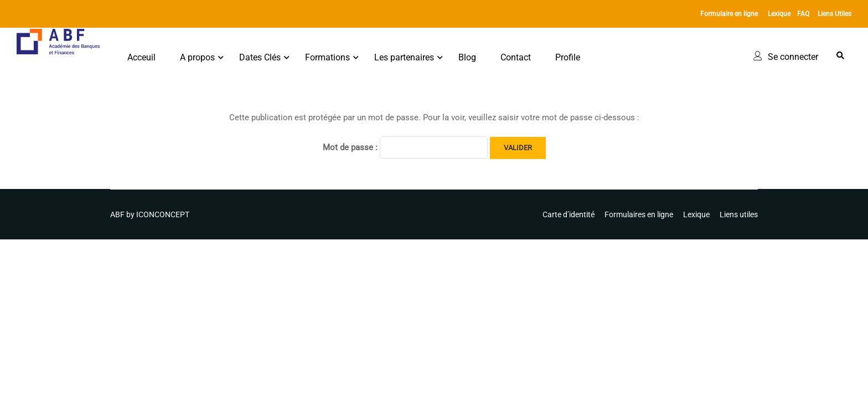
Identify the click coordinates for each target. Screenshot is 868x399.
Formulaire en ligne (729, 14)
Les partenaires (404, 57)
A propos (197, 57)
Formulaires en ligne (639, 214)
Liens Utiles (835, 14)
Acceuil (141, 57)
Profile (568, 57)
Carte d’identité (569, 214)
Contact (516, 57)
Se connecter (793, 57)
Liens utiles (739, 214)
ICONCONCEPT (163, 214)
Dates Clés (260, 57)
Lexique (779, 14)
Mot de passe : (405, 147)
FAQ (803, 14)
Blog (467, 57)
